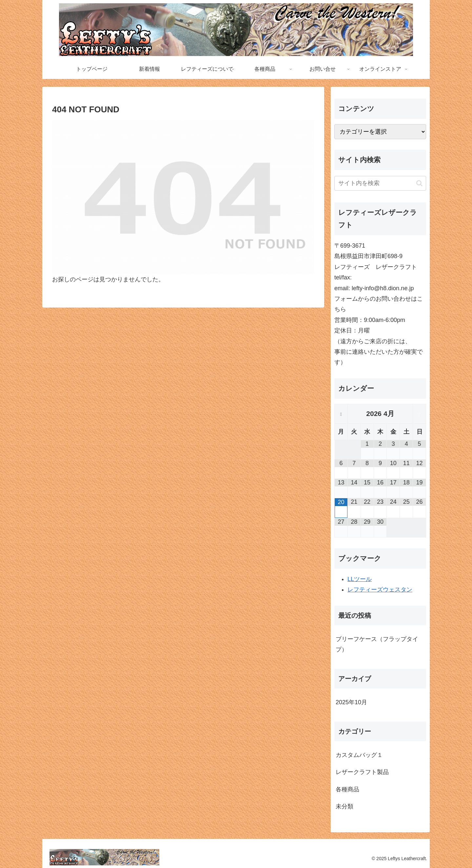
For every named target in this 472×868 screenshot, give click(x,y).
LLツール (360, 579)
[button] (419, 183)
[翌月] (419, 414)
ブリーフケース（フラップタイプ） (377, 644)
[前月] (341, 414)
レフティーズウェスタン (380, 590)
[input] (380, 183)
